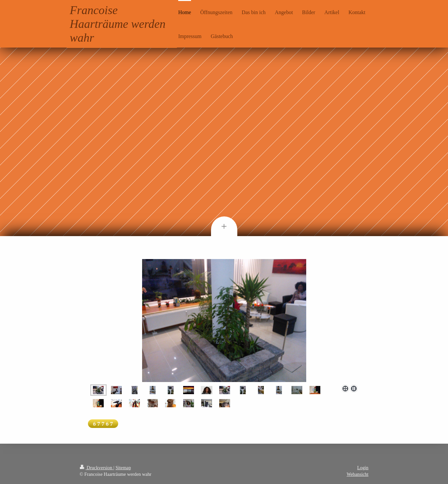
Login (363, 468)
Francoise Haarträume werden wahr (118, 24)
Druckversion (97, 468)
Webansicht (357, 474)
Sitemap (123, 468)
